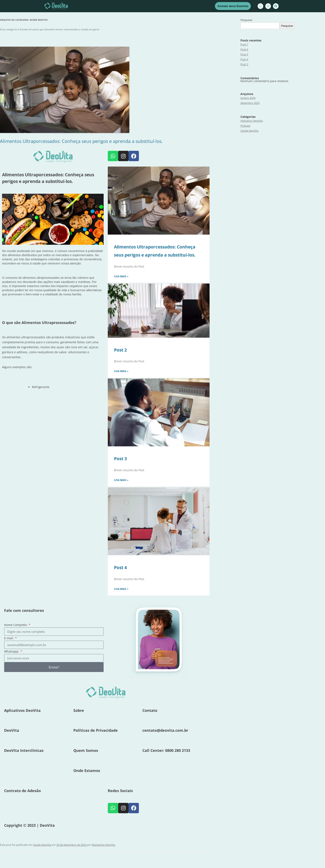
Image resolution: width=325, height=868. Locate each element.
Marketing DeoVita (104, 845)
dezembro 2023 (250, 103)
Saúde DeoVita (42, 845)
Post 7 (244, 44)
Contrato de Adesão (22, 791)
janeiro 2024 (248, 98)
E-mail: (9, 638)
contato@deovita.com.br (165, 730)
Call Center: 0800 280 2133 (166, 750)
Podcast (245, 126)
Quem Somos (86, 750)
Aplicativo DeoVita (252, 121)
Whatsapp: (12, 651)
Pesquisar (246, 20)
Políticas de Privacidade (96, 730)
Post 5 (244, 54)
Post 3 (120, 459)
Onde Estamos (87, 771)
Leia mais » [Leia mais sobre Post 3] (121, 480)
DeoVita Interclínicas (24, 750)
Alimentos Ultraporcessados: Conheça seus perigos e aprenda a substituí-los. (81, 141)
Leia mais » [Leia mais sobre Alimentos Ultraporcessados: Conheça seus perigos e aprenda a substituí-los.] (121, 276)
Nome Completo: (16, 625)
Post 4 (120, 567)
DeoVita (12, 730)
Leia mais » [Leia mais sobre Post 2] (121, 371)
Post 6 (244, 49)
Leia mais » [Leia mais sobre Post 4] (121, 589)
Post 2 (120, 350)
